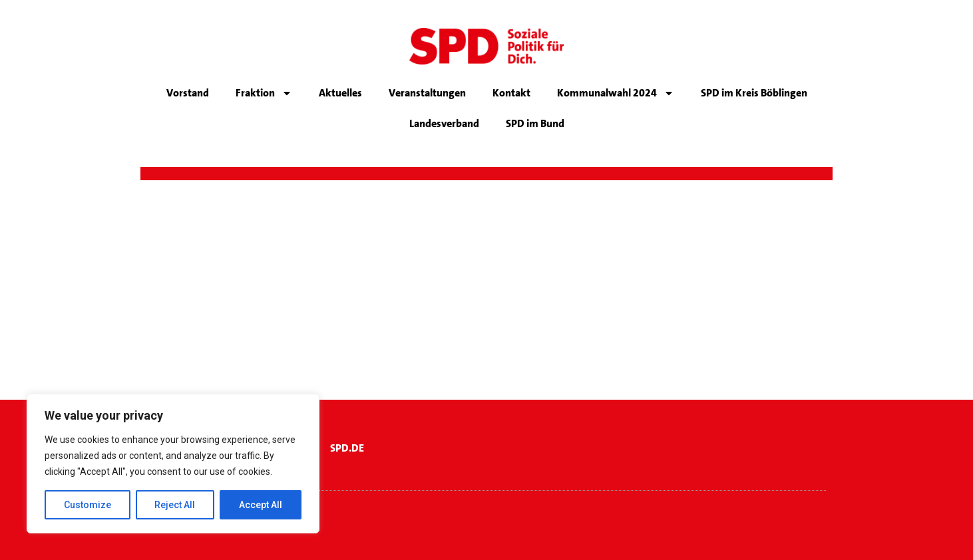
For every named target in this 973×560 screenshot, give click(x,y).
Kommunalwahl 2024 (616, 93)
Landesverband (444, 123)
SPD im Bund (535, 123)
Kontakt (511, 93)
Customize (88, 505)
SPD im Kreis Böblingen (754, 93)
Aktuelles (340, 93)
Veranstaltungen (427, 93)
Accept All (261, 505)
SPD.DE (347, 448)
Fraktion (264, 93)
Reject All (175, 505)
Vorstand (188, 93)
